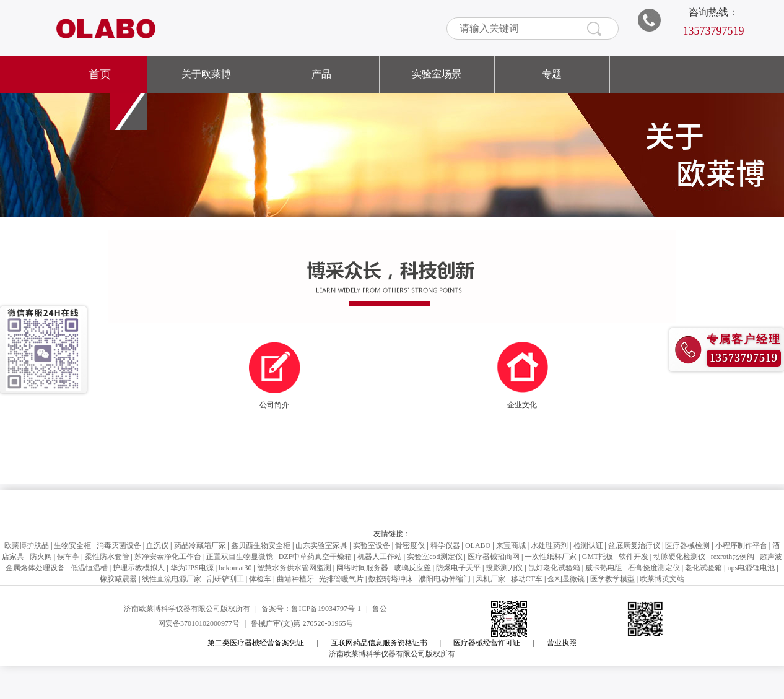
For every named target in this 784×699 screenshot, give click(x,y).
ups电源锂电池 (751, 568)
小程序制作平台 (741, 545)
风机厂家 (490, 579)
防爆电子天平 (458, 568)
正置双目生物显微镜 (240, 557)
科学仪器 (445, 545)
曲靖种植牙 (295, 579)
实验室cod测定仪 (434, 557)
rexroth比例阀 (733, 557)
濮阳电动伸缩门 (445, 579)
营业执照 (562, 643)
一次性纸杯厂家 (551, 557)
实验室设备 (372, 545)
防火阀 (41, 557)
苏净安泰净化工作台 (168, 557)
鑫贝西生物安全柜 (261, 545)
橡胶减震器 (118, 579)
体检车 (260, 579)
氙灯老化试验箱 (554, 568)
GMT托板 (598, 557)
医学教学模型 (612, 579)
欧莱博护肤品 (27, 545)
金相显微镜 (566, 579)
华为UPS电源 (192, 568)
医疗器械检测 (687, 545)
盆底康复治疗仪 (634, 545)
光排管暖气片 (341, 579)
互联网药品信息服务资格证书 (379, 643)
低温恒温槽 (89, 568)
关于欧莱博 (206, 74)
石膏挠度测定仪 (654, 568)
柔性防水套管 (107, 557)
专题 (552, 74)
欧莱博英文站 (662, 579)
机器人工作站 (380, 557)
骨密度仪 (410, 545)
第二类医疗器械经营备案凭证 (256, 643)
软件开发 (634, 557)
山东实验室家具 (321, 545)
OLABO (478, 545)
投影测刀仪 (504, 568)
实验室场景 (437, 74)
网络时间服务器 (362, 568)
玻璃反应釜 (412, 568)
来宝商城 (511, 545)
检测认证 (588, 545)
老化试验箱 (703, 568)
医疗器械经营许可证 (487, 643)
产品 (321, 74)
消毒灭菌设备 (119, 545)
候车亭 (68, 557)
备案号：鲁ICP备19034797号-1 (311, 609)
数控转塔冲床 (391, 579)
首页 (100, 74)
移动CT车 (527, 579)
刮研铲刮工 (225, 579)
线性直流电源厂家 (172, 579)
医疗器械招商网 (494, 557)
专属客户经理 (744, 339)
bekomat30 (235, 568)
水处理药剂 (549, 545)
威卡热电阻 (604, 568)
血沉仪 (157, 545)
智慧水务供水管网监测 (294, 568)
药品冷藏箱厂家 (200, 545)
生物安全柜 (72, 545)
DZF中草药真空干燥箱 (316, 557)
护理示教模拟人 (139, 568)
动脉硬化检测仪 (679, 557)
